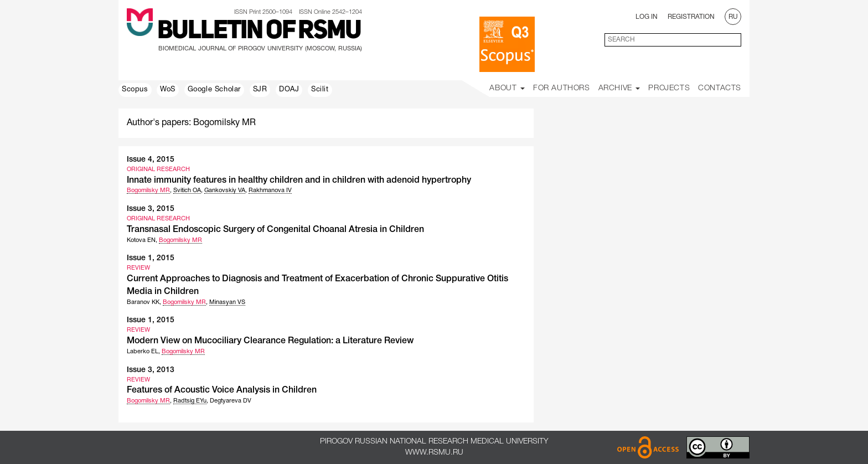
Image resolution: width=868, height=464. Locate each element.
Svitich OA (187, 190)
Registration (691, 17)
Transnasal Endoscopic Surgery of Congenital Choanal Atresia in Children (275, 230)
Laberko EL (143, 352)
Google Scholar (214, 90)
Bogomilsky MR (148, 190)
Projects (669, 88)
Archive (619, 88)
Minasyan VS (227, 302)
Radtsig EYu (190, 401)
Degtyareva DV (231, 401)
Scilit (320, 90)
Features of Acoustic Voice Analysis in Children (222, 390)
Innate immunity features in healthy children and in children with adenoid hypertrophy (299, 181)
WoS (168, 90)
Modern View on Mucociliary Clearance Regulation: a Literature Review (270, 341)
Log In (647, 17)
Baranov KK (143, 302)
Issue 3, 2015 (151, 209)
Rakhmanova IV (270, 190)
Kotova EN (141, 240)
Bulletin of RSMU (259, 32)
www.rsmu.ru (434, 453)
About (507, 88)
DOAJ (289, 90)
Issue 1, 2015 (151, 258)
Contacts (720, 88)
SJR (260, 90)
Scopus (135, 90)
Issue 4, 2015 (151, 160)
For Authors (562, 88)
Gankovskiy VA (225, 190)
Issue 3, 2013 (151, 370)
